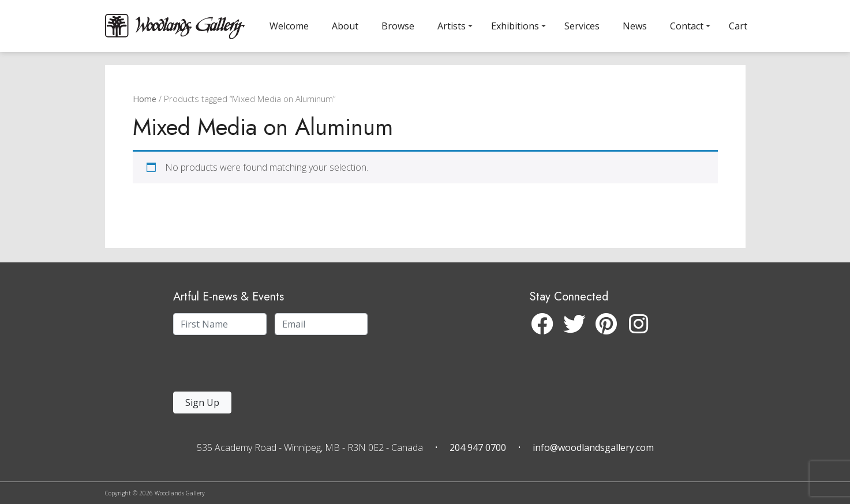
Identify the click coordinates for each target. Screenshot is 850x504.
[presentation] (244, 366)
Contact (687, 26)
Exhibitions (515, 26)
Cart (738, 26)
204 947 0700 (478, 447)
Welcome (289, 26)
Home (145, 113)
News (635, 26)
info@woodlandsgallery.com (593, 447)
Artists (452, 26)
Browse (398, 26)
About (345, 26)
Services (582, 26)
